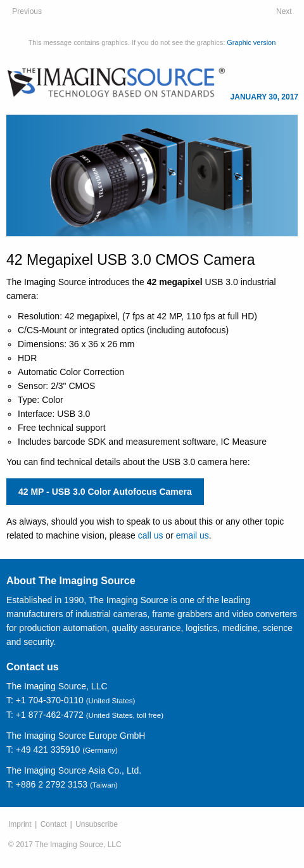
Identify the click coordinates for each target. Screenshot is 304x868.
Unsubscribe (97, 824)
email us (193, 535)
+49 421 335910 (48, 750)
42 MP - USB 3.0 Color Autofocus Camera (105, 492)
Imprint (20, 824)
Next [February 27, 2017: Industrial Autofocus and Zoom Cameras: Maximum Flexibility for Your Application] (284, 11)
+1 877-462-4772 (50, 715)
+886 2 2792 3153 (52, 784)
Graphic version (251, 42)
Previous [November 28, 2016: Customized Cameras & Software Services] (27, 11)
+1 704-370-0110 (50, 700)
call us (151, 535)
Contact (54, 824)
